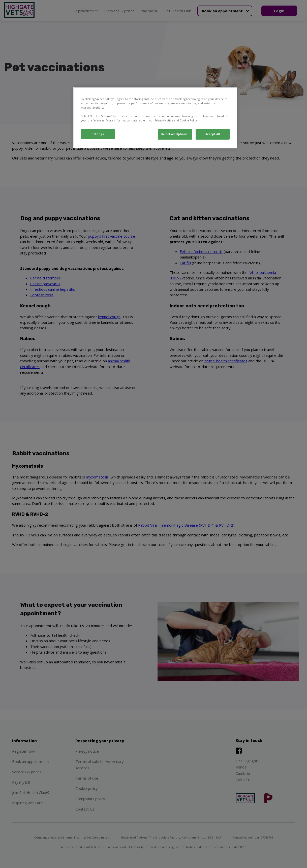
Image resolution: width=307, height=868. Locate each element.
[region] (155, 118)
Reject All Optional (175, 134)
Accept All (213, 134)
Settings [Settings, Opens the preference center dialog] (98, 134)
